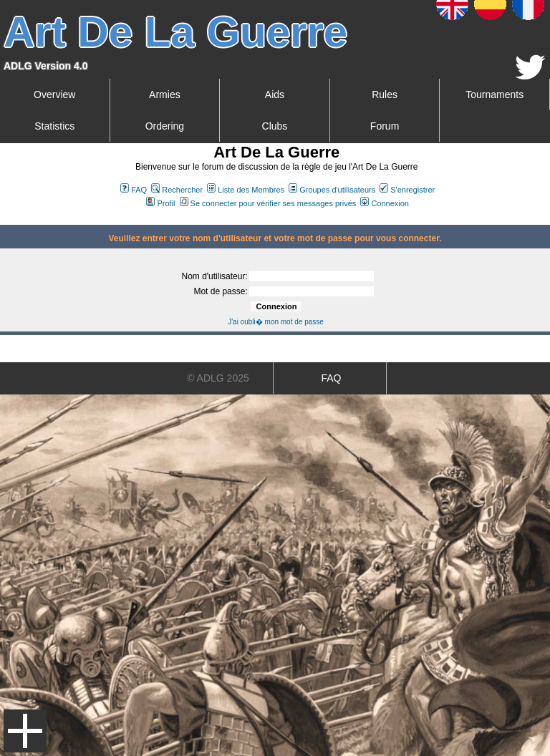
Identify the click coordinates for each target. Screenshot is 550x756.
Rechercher (177, 190)
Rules (385, 94)
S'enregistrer (407, 190)
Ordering (165, 126)
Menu (25, 731)
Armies (165, 94)
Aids (275, 94)
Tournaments (494, 94)
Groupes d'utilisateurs (332, 190)
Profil (160, 203)
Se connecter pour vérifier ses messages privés (268, 203)
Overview (54, 94)
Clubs (275, 126)
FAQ (134, 190)
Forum (385, 126)
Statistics (54, 126)
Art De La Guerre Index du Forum (6, 219)
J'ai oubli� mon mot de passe (276, 322)
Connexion (385, 203)
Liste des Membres (246, 190)
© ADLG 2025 (218, 378)
